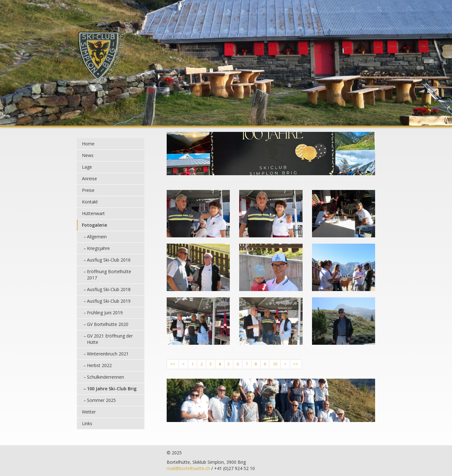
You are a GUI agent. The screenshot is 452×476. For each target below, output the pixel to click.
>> (296, 364)
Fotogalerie (94, 225)
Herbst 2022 (99, 365)
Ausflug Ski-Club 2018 (109, 289)
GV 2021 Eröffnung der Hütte (110, 339)
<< (173, 364)
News (88, 155)
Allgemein (97, 237)
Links (87, 423)
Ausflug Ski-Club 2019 (109, 301)
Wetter (89, 412)
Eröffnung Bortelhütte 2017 (109, 275)
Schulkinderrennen (105, 377)
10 (275, 364)
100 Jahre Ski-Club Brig (112, 389)
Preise (88, 190)
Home (88, 144)
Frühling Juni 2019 (105, 313)
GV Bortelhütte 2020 (108, 324)
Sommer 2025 (101, 400)
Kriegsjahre (98, 248)
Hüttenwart (93, 213)
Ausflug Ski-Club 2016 (109, 260)
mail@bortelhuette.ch (188, 468)
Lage (87, 167)
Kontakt (90, 202)
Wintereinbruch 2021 (108, 354)
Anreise (89, 178)
